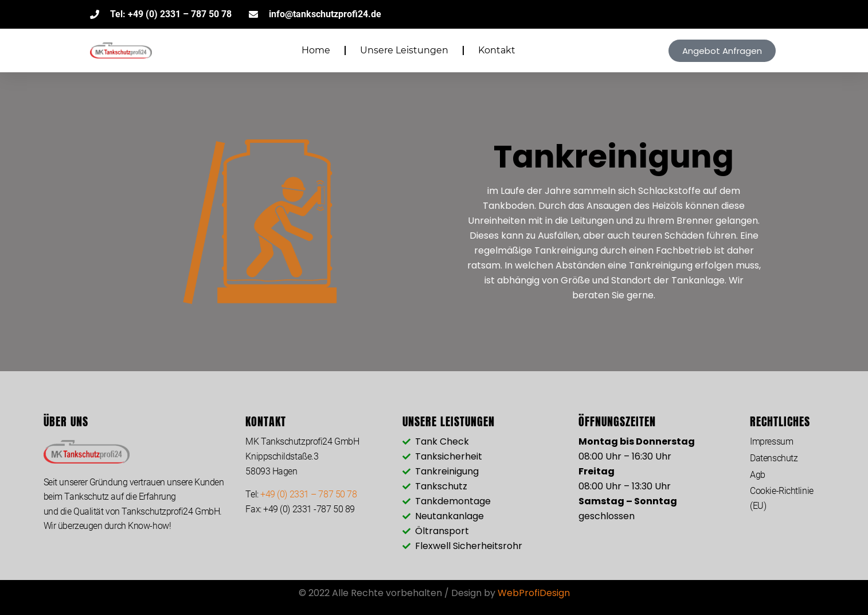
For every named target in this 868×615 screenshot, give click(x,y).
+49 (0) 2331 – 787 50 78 (308, 494)
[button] (722, 51)
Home (316, 50)
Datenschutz (774, 458)
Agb (758, 475)
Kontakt (497, 50)
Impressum (771, 441)
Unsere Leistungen (404, 50)
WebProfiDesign (534, 593)
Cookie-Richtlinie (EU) (781, 498)
